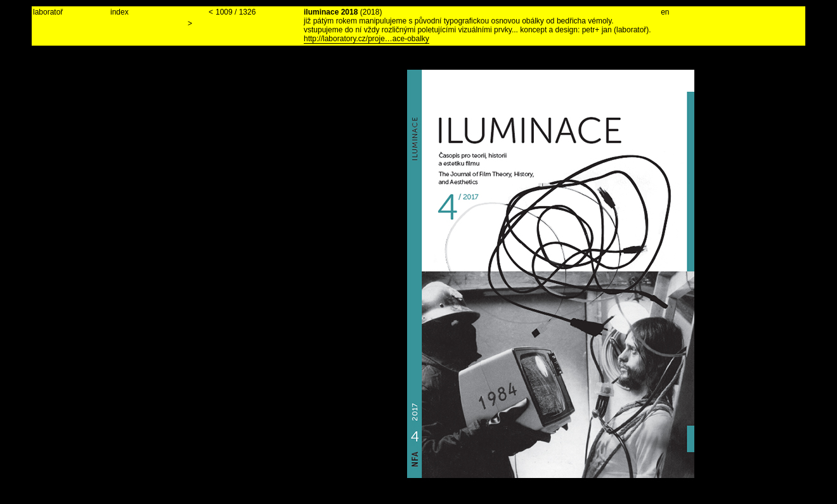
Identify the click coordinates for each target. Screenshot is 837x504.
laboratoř (48, 12)
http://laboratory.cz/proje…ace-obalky (367, 39)
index (120, 12)
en (665, 12)
